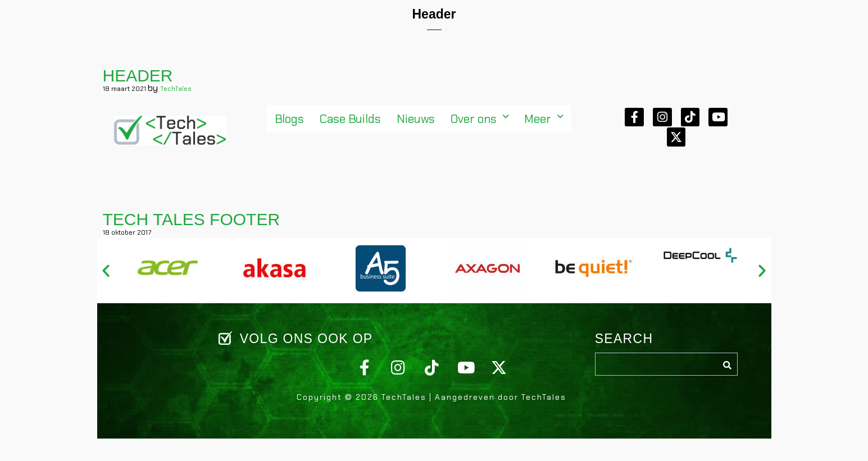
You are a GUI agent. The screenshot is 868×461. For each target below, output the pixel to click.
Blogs (290, 119)
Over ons (480, 119)
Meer (544, 119)
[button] (480, 119)
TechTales (176, 89)
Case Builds (350, 119)
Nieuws (416, 119)
